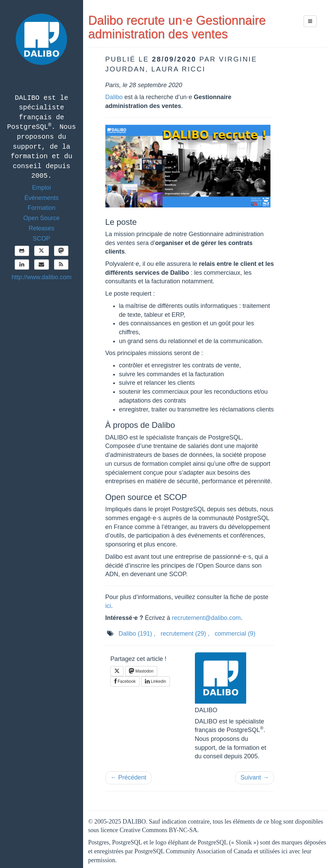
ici (108, 606)
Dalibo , (137, 634)
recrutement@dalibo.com (206, 618)
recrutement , (185, 634)
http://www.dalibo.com (42, 277)
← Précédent (128, 777)
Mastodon (141, 671)
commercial (235, 634)
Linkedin (156, 681)
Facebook (125, 681)
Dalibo (114, 97)
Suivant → (255, 777)
